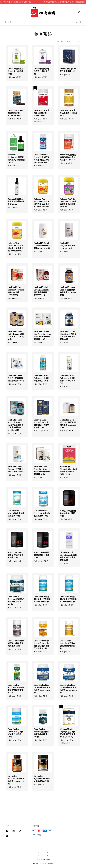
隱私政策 (43, 863)
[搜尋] (77, 22)
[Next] (49, 803)
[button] (7, 12)
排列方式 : (61, 41)
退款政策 (50, 863)
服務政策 (36, 863)
